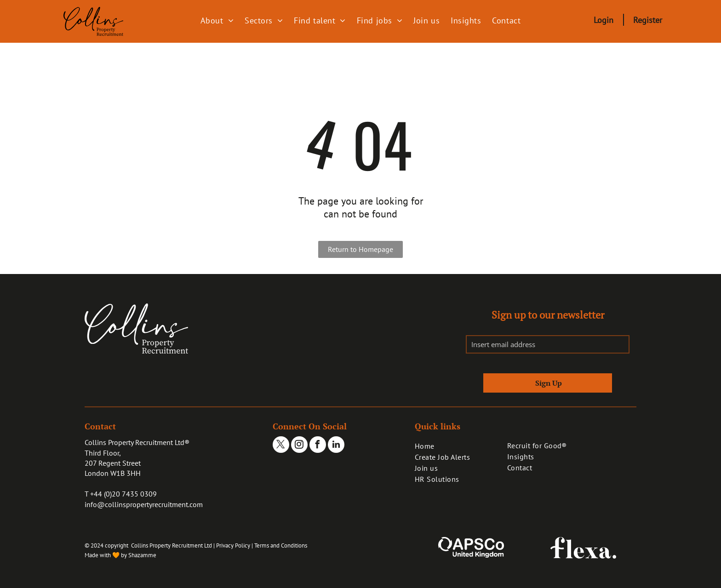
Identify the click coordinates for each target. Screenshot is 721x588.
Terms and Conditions (281, 545)
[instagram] (299, 446)
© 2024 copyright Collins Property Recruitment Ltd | (150, 545)
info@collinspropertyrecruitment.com (144, 504)
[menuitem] (217, 20)
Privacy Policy (233, 545)
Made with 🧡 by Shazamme (120, 555)
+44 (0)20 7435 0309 (123, 494)
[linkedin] (336, 446)
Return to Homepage (360, 249)
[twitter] (281, 446)
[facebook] (318, 446)
